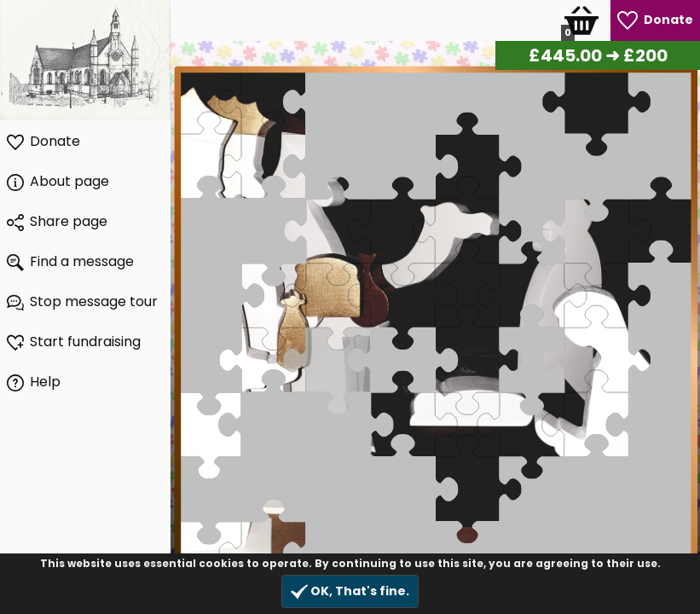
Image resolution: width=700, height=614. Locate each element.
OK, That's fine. (350, 591)
